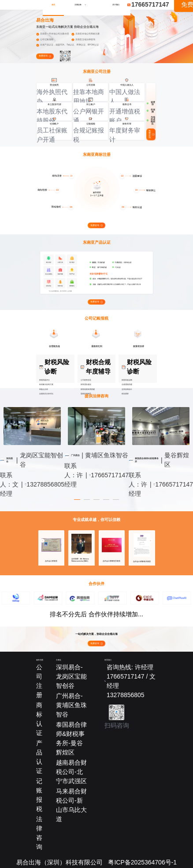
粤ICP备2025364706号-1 (142, 862)
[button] (43, 540)
